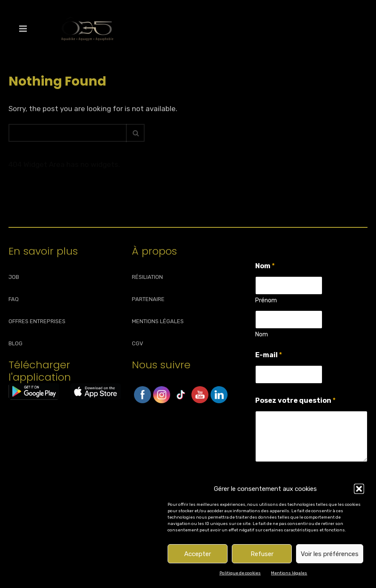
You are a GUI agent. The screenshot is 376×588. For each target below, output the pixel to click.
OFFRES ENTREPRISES (37, 321)
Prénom (266, 300)
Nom (262, 334)
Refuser (262, 554)
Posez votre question (295, 400)
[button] (359, 489)
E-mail (269, 355)
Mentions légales (289, 573)
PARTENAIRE (148, 299)
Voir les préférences (330, 554)
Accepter (198, 554)
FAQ (14, 299)
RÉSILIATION (147, 277)
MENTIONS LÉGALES (158, 321)
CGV (138, 343)
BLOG (16, 343)
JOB (14, 277)
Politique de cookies (240, 573)
